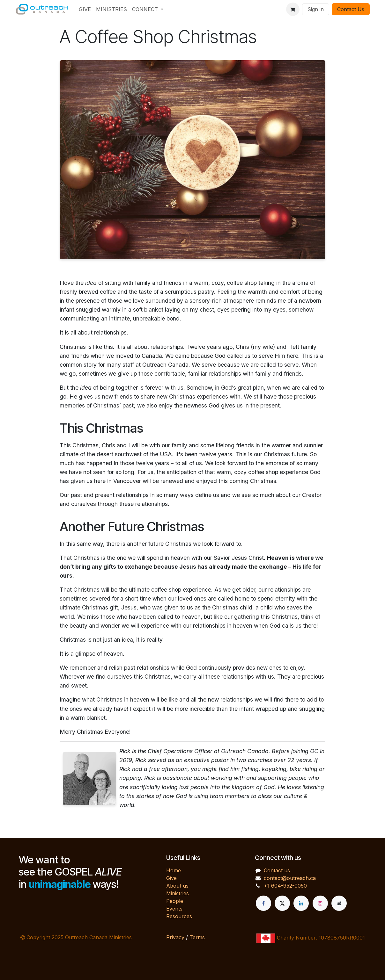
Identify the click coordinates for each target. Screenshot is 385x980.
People (175, 901)
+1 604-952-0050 (285, 886)
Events (174, 909)
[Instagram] (320, 903)
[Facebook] (263, 903)
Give (171, 878)
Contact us (277, 870)
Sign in (316, 9)
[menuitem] (85, 9)
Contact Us (351, 9)
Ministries (178, 893)
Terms (197, 937)
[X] (282, 903)
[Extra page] (339, 903)
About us (177, 886)
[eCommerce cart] (293, 9)
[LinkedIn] (301, 903)
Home (174, 870)
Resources (179, 916)
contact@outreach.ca (290, 878)
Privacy (175, 937)
